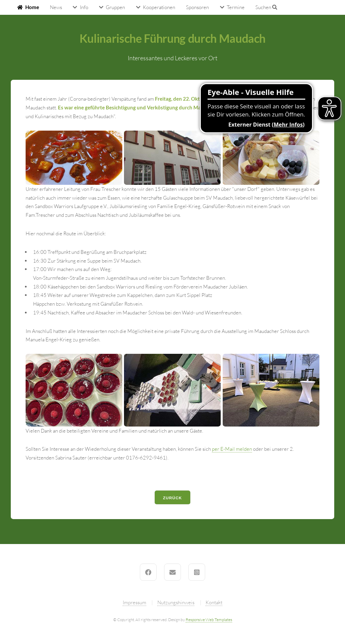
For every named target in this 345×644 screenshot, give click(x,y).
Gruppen (115, 7)
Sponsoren (197, 7)
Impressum (134, 602)
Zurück (173, 498)
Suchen (266, 7)
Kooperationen (159, 7)
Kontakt (214, 602)
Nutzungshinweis (176, 602)
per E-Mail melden (232, 449)
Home (32, 7)
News (56, 7)
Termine (236, 7)
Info (84, 7)
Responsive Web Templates (209, 620)
